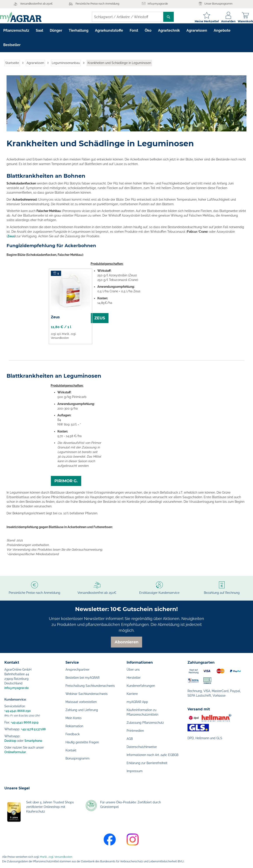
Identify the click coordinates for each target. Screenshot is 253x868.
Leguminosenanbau (66, 66)
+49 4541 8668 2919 (25, 722)
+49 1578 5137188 (33, 729)
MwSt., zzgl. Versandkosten (56, 857)
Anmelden (224, 21)
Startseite (12, 66)
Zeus (11, 240)
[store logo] (25, 17)
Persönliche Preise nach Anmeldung (97, 4)
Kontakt (71, 750)
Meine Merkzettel (202, 21)
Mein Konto (73, 718)
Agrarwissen (35, 66)
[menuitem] (16, 34)
